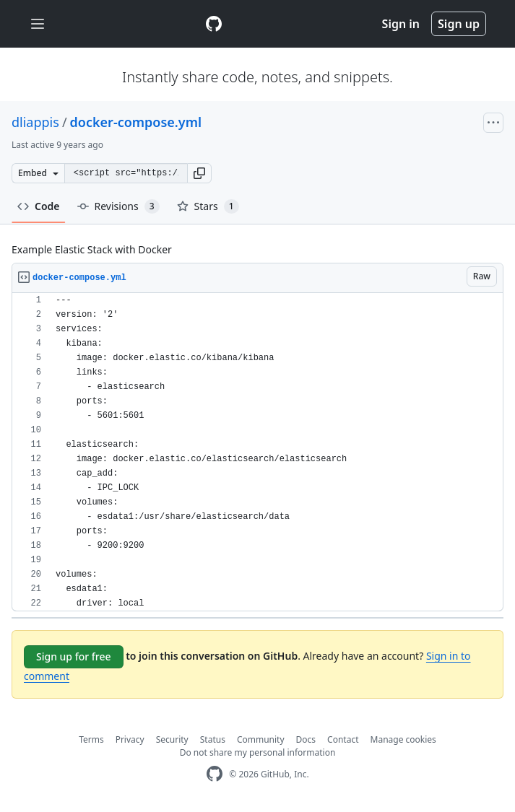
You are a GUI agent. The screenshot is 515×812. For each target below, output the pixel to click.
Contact (343, 739)
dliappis (35, 122)
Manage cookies (403, 739)
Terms (91, 739)
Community (261, 739)
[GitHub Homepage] (215, 774)
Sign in (401, 24)
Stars (208, 206)
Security (172, 739)
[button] (199, 173)
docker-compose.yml (136, 122)
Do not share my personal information (258, 752)
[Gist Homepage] (214, 24)
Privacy (130, 739)
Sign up (459, 24)
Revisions (118, 206)
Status (213, 739)
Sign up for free (74, 656)
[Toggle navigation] (38, 24)
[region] (257, 452)
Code (39, 206)
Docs (306, 739)
